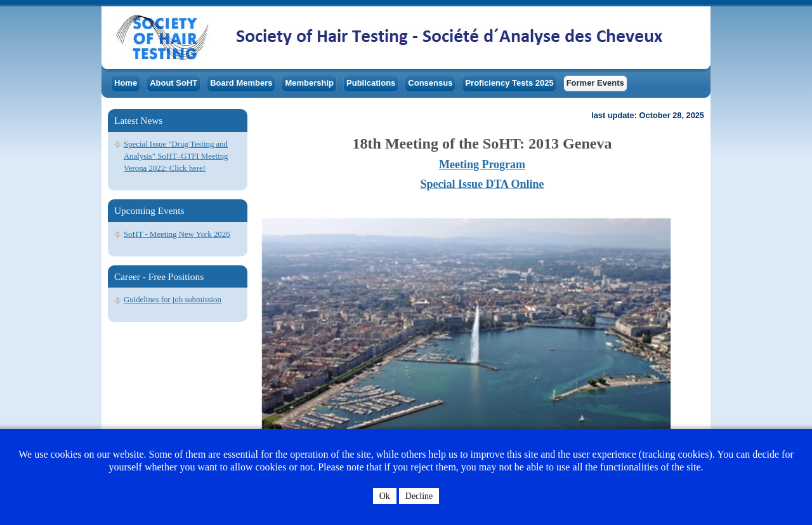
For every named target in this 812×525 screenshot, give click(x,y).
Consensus (430, 83)
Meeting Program (482, 164)
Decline (419, 496)
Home (126, 83)
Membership (309, 83)
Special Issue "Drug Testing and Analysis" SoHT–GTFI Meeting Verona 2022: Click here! (176, 156)
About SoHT (174, 83)
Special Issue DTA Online (482, 184)
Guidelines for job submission (173, 300)
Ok (385, 496)
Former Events (595, 83)
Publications (371, 83)
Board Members (241, 83)
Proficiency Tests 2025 (509, 83)
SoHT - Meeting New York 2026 (177, 234)
